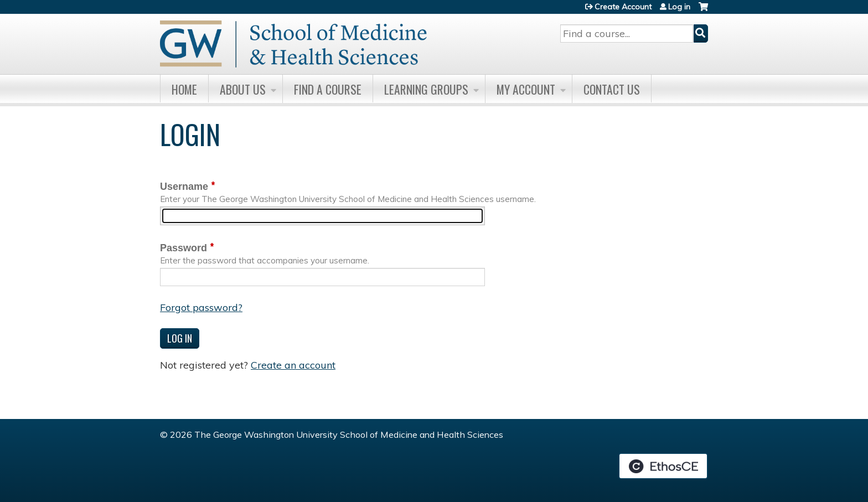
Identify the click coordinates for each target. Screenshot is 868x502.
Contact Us (612, 89)
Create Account (623, 7)
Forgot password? (201, 307)
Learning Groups (426, 89)
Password (184, 248)
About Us (243, 89)
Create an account (293, 365)
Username (184, 187)
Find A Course (328, 89)
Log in (679, 7)
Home (184, 89)
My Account (526, 89)
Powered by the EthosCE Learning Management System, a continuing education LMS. (663, 466)
